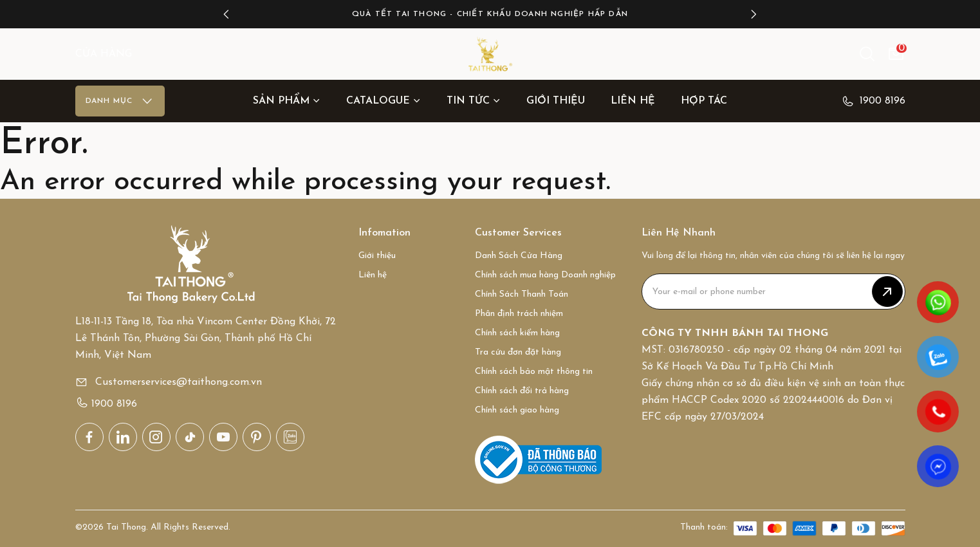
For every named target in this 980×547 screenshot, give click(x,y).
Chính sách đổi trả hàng (522, 391)
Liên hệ (633, 101)
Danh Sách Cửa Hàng (519, 256)
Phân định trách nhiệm (519, 314)
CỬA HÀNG (104, 54)
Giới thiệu (556, 101)
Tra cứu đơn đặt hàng (518, 352)
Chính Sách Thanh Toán (522, 294)
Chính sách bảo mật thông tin (534, 372)
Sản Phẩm (287, 101)
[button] (227, 14)
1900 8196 (873, 101)
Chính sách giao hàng (517, 410)
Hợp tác (704, 101)
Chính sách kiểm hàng (517, 333)
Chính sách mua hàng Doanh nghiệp (545, 275)
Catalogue (384, 101)
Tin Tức (474, 101)
